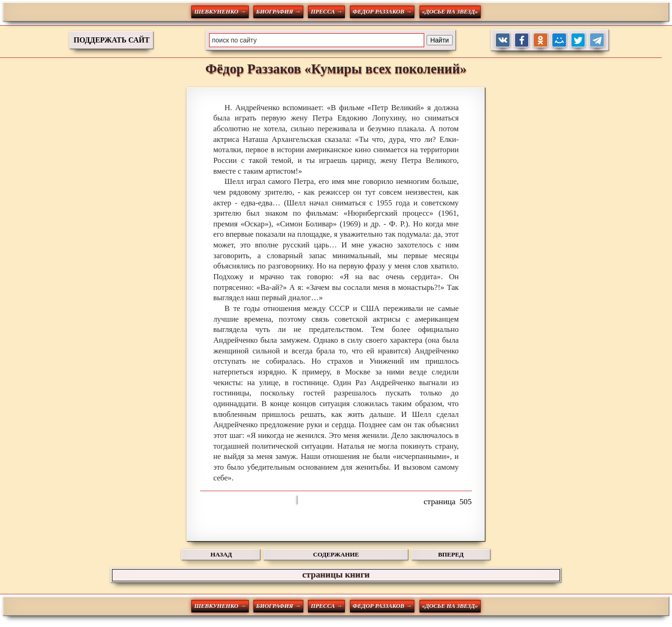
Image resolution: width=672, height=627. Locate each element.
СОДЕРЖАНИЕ (336, 554)
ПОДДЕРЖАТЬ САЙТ (112, 40)
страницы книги (336, 574)
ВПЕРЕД (451, 554)
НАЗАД (221, 554)
